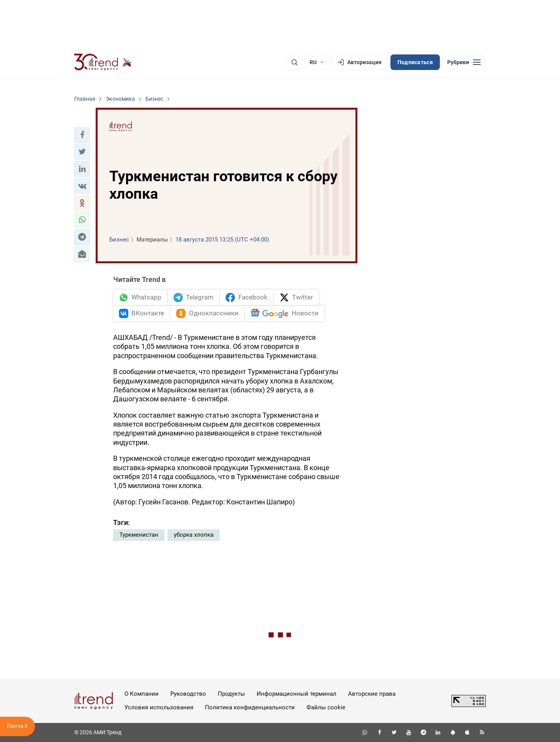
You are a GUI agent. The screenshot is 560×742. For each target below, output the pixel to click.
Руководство (188, 694)
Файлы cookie (326, 707)
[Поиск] (294, 62)
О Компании (142, 694)
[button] (82, 135)
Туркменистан (139, 535)
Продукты (231, 694)
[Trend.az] (103, 62)
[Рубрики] (464, 62)
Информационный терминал (297, 694)
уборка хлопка (194, 535)
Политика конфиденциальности (250, 707)
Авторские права (372, 694)
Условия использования (159, 707)
